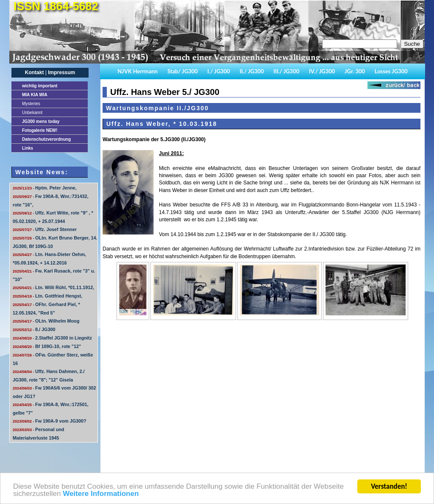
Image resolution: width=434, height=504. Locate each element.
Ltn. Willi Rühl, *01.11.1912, (53, 287)
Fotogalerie (40, 130)
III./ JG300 (286, 71)
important (40, 86)
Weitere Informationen (101, 494)
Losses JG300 (391, 71)
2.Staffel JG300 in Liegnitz (52, 338)
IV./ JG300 (322, 71)
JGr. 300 (355, 71)
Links (28, 148)
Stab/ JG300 (183, 71)
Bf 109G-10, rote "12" (47, 346)
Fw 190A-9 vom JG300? (50, 421)
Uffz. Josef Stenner (45, 229)
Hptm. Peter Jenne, (45, 188)
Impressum (61, 72)
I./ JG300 (218, 71)
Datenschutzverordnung (46, 139)
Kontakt (35, 72)
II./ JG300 (252, 71)
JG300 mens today (41, 121)
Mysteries (31, 104)
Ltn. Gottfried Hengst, (47, 296)
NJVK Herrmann (138, 71)
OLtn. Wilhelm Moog (46, 321)
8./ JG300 (34, 329)
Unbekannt (32, 113)
